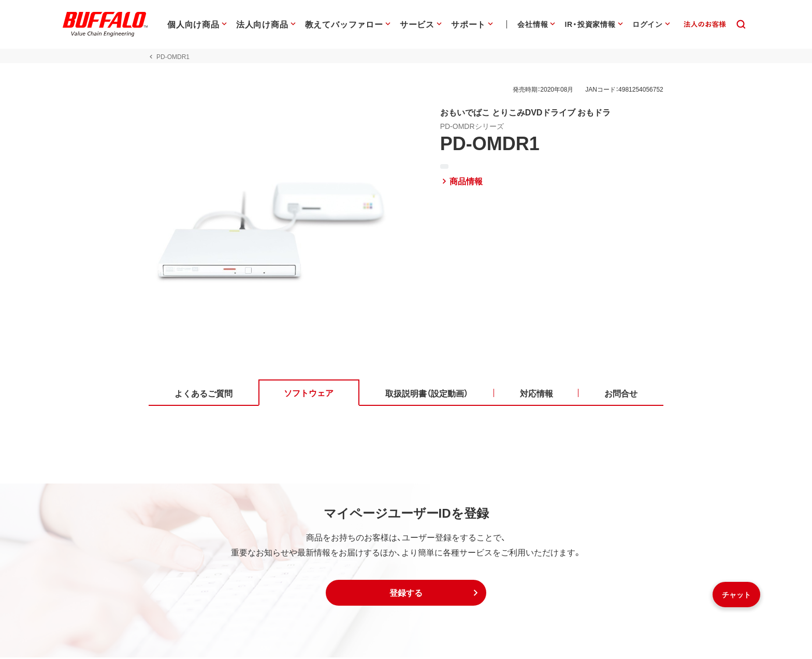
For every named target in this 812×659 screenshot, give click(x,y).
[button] (406, 594)
